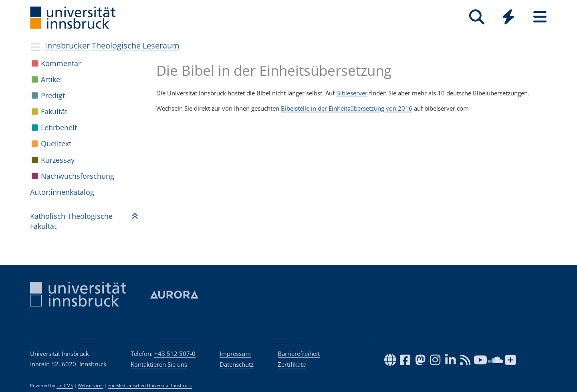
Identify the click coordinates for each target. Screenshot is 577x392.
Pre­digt (53, 95)
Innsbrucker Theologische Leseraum (112, 45)
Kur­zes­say (58, 160)
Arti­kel (51, 79)
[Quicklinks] (508, 17)
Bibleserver (352, 93)
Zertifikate (292, 364)
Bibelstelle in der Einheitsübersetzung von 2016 (347, 108)
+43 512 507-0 (175, 354)
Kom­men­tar (61, 63)
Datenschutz (237, 364)
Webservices (91, 386)
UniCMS (65, 386)
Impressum (235, 354)
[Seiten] (540, 17)
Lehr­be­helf (59, 127)
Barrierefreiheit (299, 354)
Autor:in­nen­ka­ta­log (62, 192)
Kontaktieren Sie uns (159, 364)
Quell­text (56, 143)
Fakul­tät (54, 111)
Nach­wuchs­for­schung (78, 176)
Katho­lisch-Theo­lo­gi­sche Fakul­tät (71, 221)
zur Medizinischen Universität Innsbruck (150, 386)
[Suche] (477, 17)
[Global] (508, 18)
